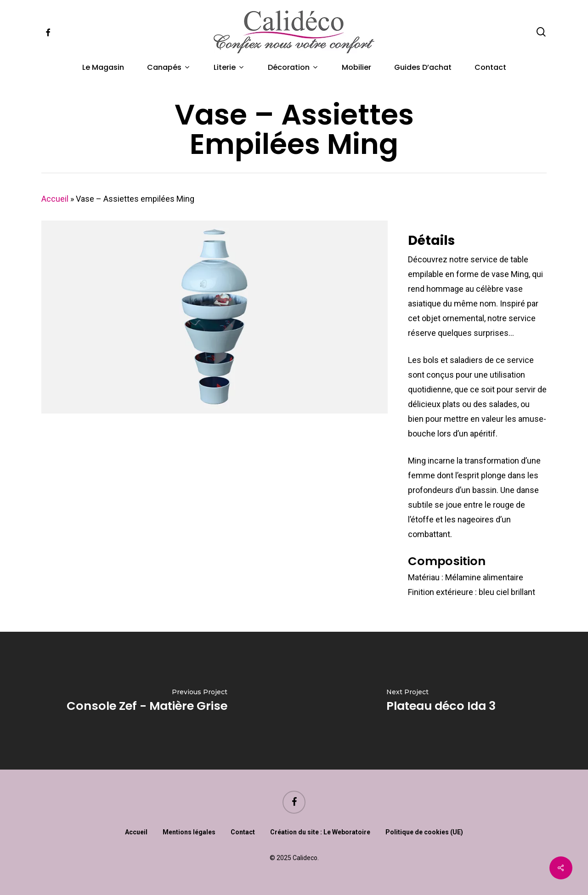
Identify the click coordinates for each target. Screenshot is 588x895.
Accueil (55, 199)
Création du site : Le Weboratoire (320, 832)
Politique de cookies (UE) (424, 832)
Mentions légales (189, 832)
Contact (243, 832)
